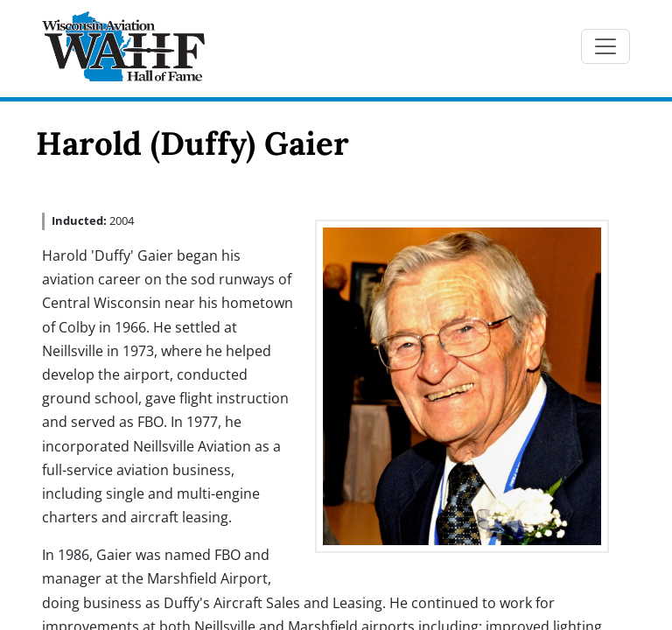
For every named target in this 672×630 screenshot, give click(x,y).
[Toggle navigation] (605, 46)
